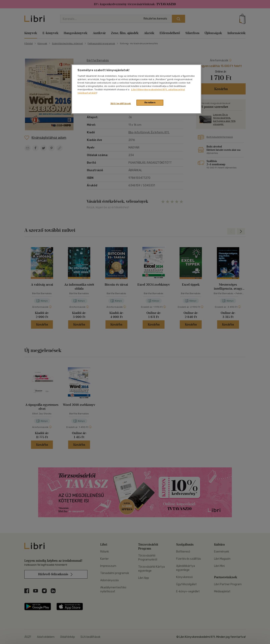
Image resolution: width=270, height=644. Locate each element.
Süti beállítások (121, 103)
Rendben (150, 102)
